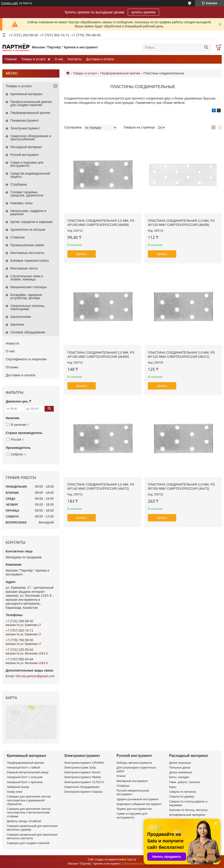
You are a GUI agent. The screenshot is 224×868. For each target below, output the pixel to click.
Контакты (75, 59)
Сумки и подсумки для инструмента (27, 164)
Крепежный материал (26, 94)
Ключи (121, 776)
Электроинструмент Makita (83, 777)
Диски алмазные (181, 772)
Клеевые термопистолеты (29, 261)
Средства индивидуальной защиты (30, 175)
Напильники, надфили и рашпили (28, 212)
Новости (12, 343)
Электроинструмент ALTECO (84, 782)
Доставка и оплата (100, 59)
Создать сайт (10, 3)
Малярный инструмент (132, 781)
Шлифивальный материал (187, 815)
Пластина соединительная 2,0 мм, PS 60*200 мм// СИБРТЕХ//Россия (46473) (181, 486)
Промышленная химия (27, 245)
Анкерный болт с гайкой (23, 767)
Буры (173, 787)
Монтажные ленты (24, 268)
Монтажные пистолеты (27, 253)
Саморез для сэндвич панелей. (28, 843)
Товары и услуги (33, 59)
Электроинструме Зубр (80, 767)
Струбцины (19, 184)
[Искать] (206, 47)
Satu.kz (131, 860)
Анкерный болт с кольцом (25, 777)
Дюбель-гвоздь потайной (24, 821)
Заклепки (17, 324)
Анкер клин (15, 792)
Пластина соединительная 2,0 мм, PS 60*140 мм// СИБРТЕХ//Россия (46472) (101, 486)
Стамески (17, 237)
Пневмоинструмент (25, 120)
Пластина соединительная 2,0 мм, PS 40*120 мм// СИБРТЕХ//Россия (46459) (181, 223)
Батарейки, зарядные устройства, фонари (26, 296)
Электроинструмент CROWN (84, 763)
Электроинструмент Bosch (82, 772)
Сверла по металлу (183, 792)
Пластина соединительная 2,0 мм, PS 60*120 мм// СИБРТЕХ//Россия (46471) (181, 355)
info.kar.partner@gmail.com (35, 676)
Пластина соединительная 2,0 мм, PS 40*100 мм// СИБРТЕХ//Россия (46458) (101, 223)
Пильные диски (180, 767)
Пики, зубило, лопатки (184, 782)
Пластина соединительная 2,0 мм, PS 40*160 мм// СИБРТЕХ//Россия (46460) (101, 355)
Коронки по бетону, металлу (188, 810)
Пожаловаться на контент (140, 864)
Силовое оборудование (28, 332)
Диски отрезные (180, 763)
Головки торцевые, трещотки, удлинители (27, 194)
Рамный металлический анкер (28, 772)
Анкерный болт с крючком (25, 782)
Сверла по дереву (182, 796)
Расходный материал (26, 147)
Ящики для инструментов (134, 809)
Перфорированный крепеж (120, 73)
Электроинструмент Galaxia (83, 792)
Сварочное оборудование (82, 787)
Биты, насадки (179, 777)
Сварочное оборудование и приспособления (31, 138)
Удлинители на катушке (28, 230)
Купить (82, 254)
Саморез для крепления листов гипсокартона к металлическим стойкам (29, 813)
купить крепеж (144, 12)
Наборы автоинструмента (134, 763)
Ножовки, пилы (21, 203)
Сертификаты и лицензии (26, 359)
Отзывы (12, 367)
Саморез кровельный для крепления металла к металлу (32, 836)
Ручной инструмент (25, 155)
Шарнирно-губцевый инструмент (139, 804)
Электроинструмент (25, 128)
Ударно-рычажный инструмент (138, 799)
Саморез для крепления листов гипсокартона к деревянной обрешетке (29, 800)
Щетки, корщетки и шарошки (31, 222)
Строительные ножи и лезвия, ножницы (27, 278)
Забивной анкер (18, 787)
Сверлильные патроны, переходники (28, 307)
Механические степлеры (29, 287)
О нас (59, 59)
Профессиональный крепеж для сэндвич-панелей (31, 103)
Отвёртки (123, 786)
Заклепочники (21, 317)
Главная (11, 59)
